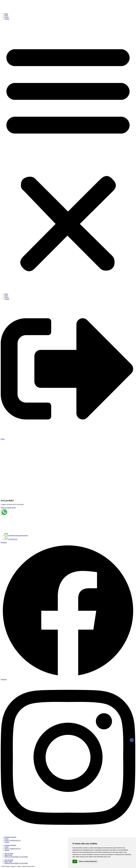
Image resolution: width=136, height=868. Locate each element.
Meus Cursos (8, 855)
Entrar (3, 439)
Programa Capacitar (10, 837)
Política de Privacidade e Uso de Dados (16, 857)
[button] (68, 156)
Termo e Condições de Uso (12, 840)
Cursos (6, 17)
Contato (7, 19)
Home (6, 14)
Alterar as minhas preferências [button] (88, 861)
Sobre (6, 15)
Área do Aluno (9, 853)
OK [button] (75, 861)
